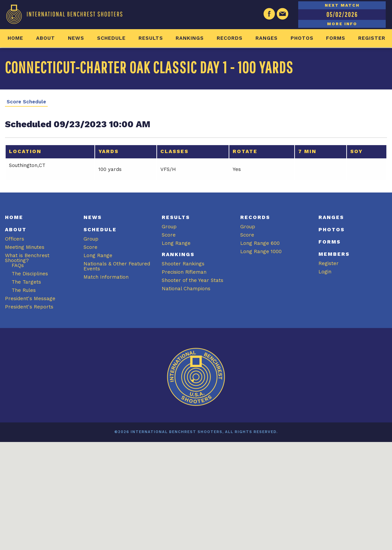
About (46, 38)
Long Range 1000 (261, 251)
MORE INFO (342, 24)
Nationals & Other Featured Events (117, 266)
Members (334, 254)
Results (151, 38)
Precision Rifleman (184, 272)
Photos (302, 38)
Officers (15, 239)
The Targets (26, 282)
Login (325, 272)
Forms (336, 38)
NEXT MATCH (342, 5)
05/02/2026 (342, 14)
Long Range (98, 255)
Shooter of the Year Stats (193, 280)
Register (372, 38)
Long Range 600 (260, 243)
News (76, 38)
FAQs (18, 265)
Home (15, 38)
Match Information (106, 277)
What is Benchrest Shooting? (27, 258)
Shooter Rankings (183, 264)
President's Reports (29, 307)
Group (91, 239)
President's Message (30, 299)
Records (230, 38)
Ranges (267, 38)
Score (90, 247)
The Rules (24, 290)
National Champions (186, 289)
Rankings (190, 38)
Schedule (111, 38)
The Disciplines (30, 274)
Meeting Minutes (25, 247)
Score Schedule (26, 102)
